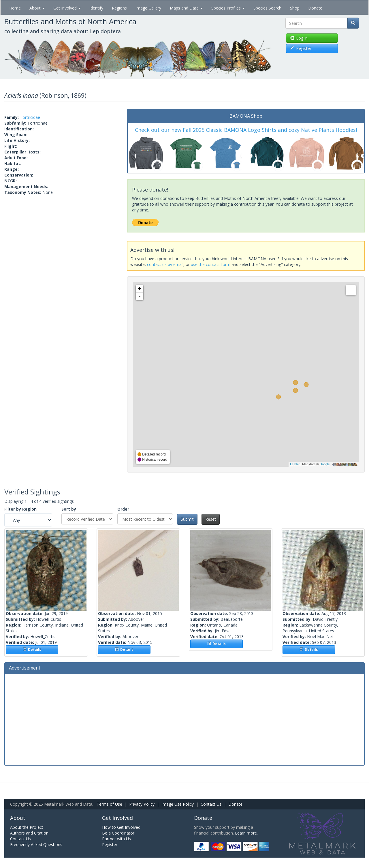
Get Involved (67, 8)
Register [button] (301, 48)
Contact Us (211, 804)
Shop (295, 8)
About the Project (27, 827)
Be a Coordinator (118, 833)
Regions (119, 8)
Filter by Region (20, 509)
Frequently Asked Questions (36, 844)
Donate (315, 8)
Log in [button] (299, 38)
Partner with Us (116, 839)
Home (15, 8)
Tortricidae (30, 117)
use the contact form (211, 264)
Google (324, 464)
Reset (211, 519)
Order (123, 509)
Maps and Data (186, 8)
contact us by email (165, 264)
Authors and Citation (29, 833)
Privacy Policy (142, 804)
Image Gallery (148, 8)
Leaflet (295, 464)
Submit (187, 519)
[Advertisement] (184, 719)
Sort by (69, 509)
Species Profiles (228, 8)
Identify (96, 8)
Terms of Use (109, 804)
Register (110, 844)
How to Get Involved (121, 827)
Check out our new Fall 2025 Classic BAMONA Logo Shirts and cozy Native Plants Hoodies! (246, 130)
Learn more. (246, 833)
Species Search (267, 8)
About (37, 8)
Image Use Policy (178, 804)
